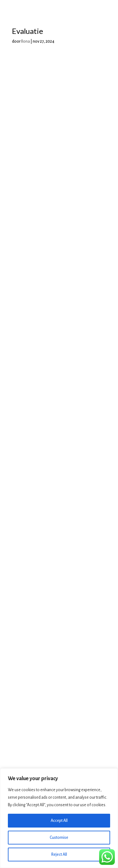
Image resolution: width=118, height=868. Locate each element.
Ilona (25, 41)
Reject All (59, 855)
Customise (59, 838)
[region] (59, 818)
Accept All (59, 821)
